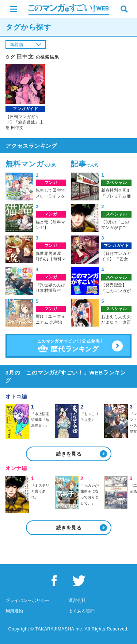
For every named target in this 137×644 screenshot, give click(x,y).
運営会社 (77, 600)
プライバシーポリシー (27, 600)
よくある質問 (81, 611)
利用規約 (14, 611)
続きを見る (69, 454)
